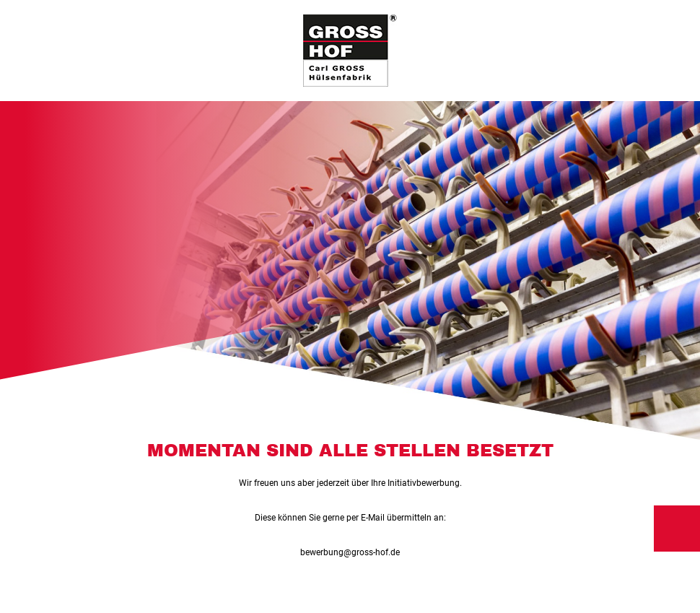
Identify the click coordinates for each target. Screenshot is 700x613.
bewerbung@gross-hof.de (350, 552)
